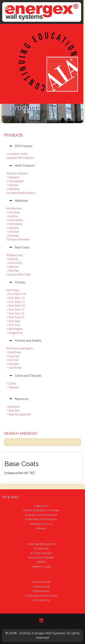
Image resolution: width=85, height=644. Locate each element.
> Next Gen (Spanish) (18, 414)
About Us (42, 506)
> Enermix (11, 185)
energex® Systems (42, 544)
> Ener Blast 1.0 (15, 298)
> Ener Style (12, 321)
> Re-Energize (13, 329)
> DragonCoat (14, 333)
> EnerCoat (12, 356)
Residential (42, 587)
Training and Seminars (42, 596)
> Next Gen (12, 410)
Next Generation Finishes (42, 510)
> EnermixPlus (14, 220)
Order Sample (42, 553)
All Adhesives (13, 208)
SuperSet (42, 548)
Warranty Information (42, 519)
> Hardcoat (12, 189)
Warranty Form (42, 524)
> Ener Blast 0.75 (15, 294)
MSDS (42, 562)
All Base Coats (14, 255)
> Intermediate (14, 181)
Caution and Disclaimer (42, 515)
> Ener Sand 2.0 (15, 306)
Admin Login (42, 567)
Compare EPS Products (19, 158)
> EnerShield (13, 368)
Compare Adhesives (17, 239)
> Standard (12, 177)
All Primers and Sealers (19, 348)
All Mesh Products (16, 173)
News (42, 528)
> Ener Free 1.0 (14, 309)
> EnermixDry (13, 224)
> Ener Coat (12, 325)
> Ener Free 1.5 (14, 313)
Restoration (42, 591)
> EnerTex (11, 360)
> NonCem (12, 228)
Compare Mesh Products (20, 193)
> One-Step (12, 212)
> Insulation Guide (16, 154)
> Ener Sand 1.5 (15, 302)
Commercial (42, 582)
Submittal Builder (42, 558)
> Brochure (12, 407)
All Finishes (12, 290)
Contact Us (42, 600)
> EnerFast (12, 232)
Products (13, 135)
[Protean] (42, 12)
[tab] (42, 146)
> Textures (12, 387)
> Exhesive (12, 236)
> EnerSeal (12, 364)
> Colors (10, 383)
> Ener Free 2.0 (14, 317)
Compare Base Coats (18, 274)
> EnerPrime (13, 352)
